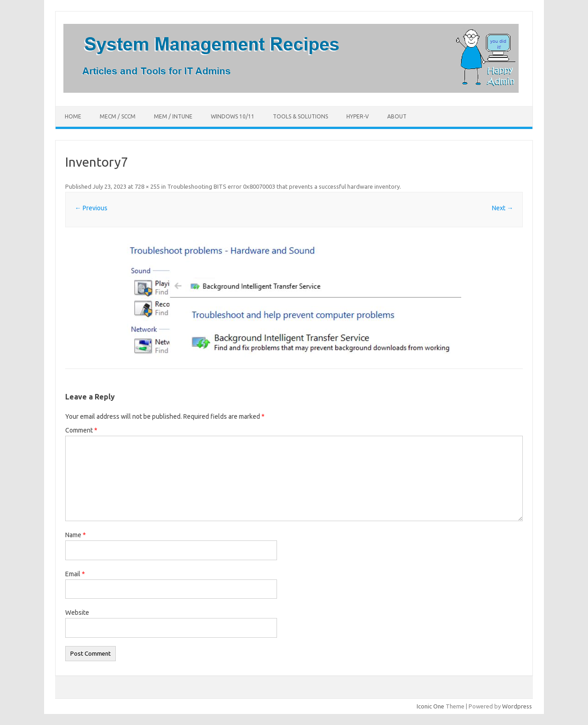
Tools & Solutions (300, 116)
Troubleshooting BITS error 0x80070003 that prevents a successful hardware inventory (283, 186)
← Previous (91, 208)
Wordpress (517, 706)
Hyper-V (358, 116)
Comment (81, 430)
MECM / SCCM (118, 116)
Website (77, 613)
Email (75, 574)
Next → (503, 208)
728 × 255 (147, 186)
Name (76, 535)
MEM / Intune (173, 116)
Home (73, 116)
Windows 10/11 (233, 116)
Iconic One (430, 706)
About (397, 116)
